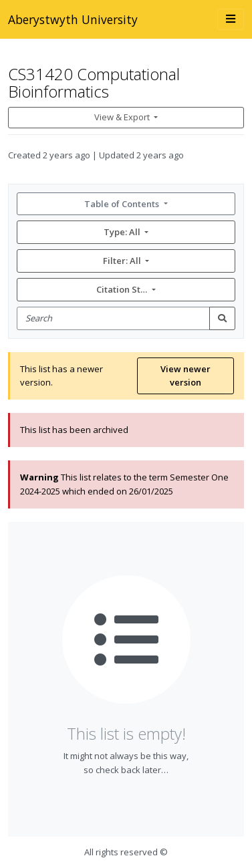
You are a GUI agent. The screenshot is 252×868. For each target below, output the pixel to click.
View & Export (123, 117)
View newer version (185, 376)
